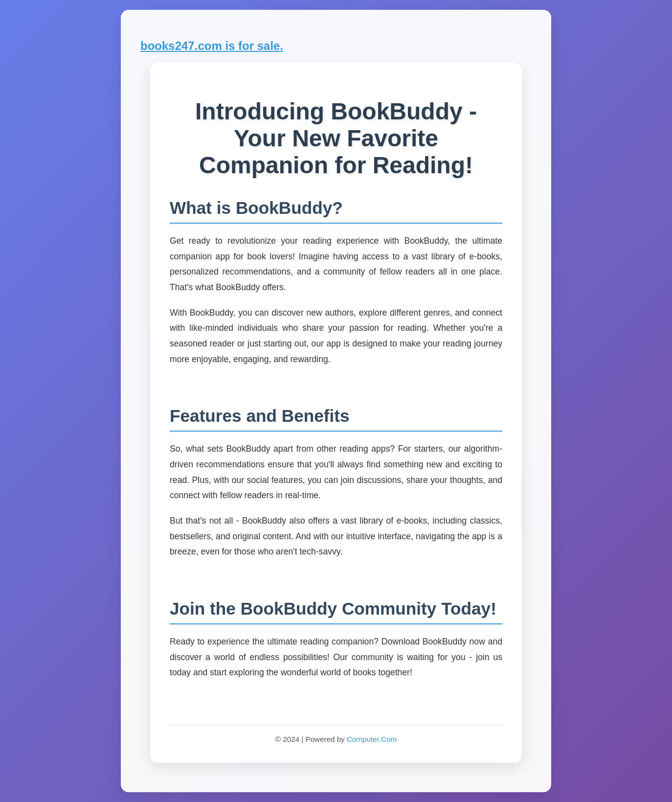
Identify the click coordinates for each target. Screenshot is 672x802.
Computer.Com (372, 739)
